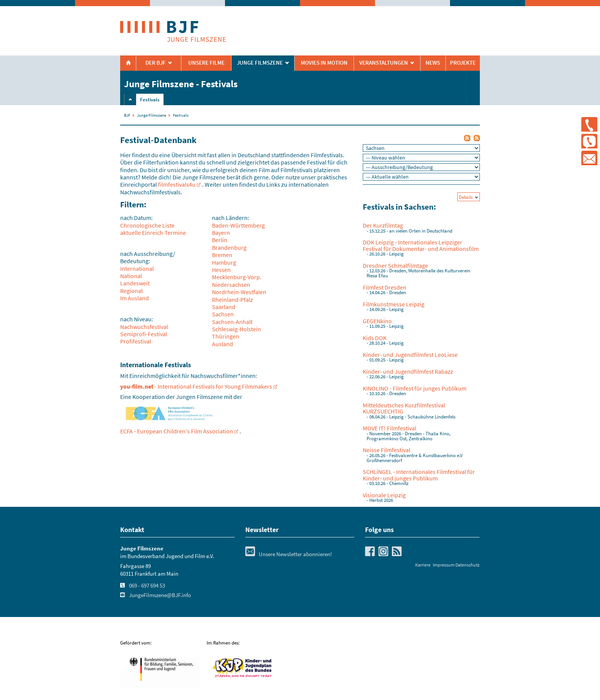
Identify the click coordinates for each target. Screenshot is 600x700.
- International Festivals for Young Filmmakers (196, 386)
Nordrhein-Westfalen (239, 292)
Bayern (221, 233)
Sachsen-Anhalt (232, 322)
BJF (127, 115)
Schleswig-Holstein (236, 329)
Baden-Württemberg (238, 225)
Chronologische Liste (147, 225)
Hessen (221, 270)
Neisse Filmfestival (386, 450)
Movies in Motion (324, 63)
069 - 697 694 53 (147, 586)
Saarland (224, 307)
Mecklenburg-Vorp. (237, 277)
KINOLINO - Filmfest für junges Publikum (415, 388)
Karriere (423, 565)
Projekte (463, 63)
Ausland (223, 344)
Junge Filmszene (152, 115)
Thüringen (226, 336)
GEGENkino (377, 321)
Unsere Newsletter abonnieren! (289, 554)
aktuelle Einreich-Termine (153, 233)
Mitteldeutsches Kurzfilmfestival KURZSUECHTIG (404, 408)
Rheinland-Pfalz (232, 300)
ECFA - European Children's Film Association (177, 431)
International (137, 269)
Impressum (444, 565)
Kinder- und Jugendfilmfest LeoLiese (410, 355)
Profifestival (136, 341)
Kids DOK (375, 338)
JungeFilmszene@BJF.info (160, 595)
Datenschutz (467, 565)
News (433, 63)
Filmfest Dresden (385, 287)
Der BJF (156, 63)
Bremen (222, 255)
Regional (131, 291)
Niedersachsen (231, 285)
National (131, 276)
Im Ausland (135, 298)
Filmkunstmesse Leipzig (394, 304)
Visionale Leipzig (384, 495)
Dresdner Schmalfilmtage (395, 265)
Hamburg (224, 262)
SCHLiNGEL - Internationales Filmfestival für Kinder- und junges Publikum (419, 475)
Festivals (150, 100)
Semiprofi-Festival (144, 334)
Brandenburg (229, 247)
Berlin (220, 240)
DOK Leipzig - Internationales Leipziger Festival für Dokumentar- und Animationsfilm (421, 245)
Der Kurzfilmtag (383, 225)
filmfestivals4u (177, 184)
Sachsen (223, 314)
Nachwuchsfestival (144, 327)
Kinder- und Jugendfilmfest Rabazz (408, 371)
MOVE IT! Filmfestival (390, 428)
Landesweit (135, 283)
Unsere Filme (206, 63)
